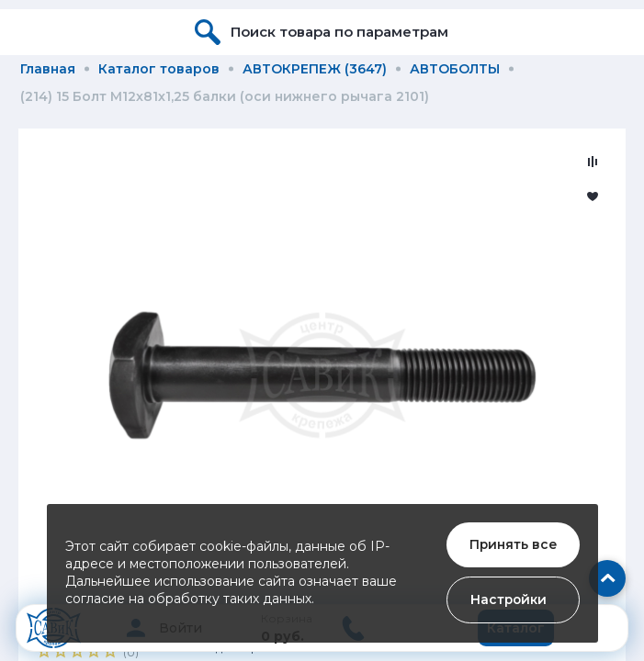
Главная (48, 69)
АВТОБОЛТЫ (455, 69)
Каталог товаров (159, 69)
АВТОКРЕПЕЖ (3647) (315, 69)
